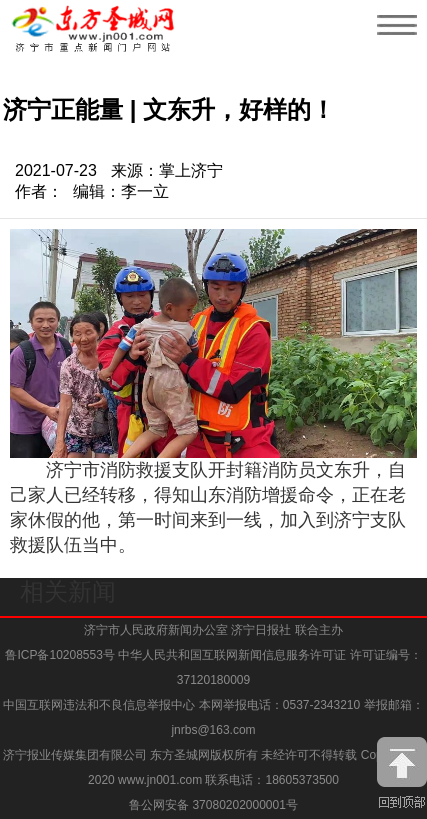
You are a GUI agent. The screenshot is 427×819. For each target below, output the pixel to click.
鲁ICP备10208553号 (59, 655)
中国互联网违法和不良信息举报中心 (100, 705)
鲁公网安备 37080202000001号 (213, 805)
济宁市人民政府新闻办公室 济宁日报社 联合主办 (213, 630)
